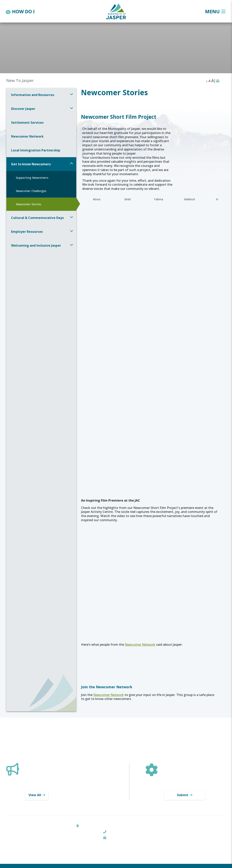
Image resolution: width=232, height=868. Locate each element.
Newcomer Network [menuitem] (27, 136)
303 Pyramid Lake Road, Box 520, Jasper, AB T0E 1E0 (118, 826)
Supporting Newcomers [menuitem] (32, 178)
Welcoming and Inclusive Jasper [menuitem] (36, 245)
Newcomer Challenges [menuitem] (31, 191)
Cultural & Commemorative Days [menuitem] (37, 218)
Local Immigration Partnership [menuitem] (36, 150)
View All (35, 795)
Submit (183, 795)
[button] (72, 94)
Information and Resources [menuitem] (33, 95)
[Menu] (215, 11)
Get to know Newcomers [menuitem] (31, 164)
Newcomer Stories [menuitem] (29, 204)
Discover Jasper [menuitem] (23, 109)
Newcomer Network (140, 645)
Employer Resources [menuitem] (27, 232)
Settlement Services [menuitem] (27, 123)
